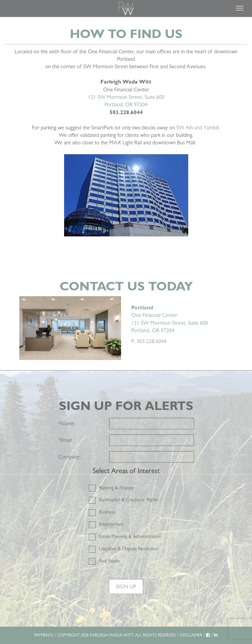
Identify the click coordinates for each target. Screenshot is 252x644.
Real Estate (109, 561)
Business (107, 512)
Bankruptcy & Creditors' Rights (128, 500)
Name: (67, 423)
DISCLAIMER (191, 635)
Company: (70, 457)
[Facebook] (208, 635)
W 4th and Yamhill (199, 128)
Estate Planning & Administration (130, 536)
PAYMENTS (44, 635)
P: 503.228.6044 (149, 341)
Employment (111, 524)
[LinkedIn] (216, 635)
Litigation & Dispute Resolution (129, 549)
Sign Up (126, 586)
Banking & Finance (116, 488)
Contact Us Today (126, 286)
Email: (66, 440)
